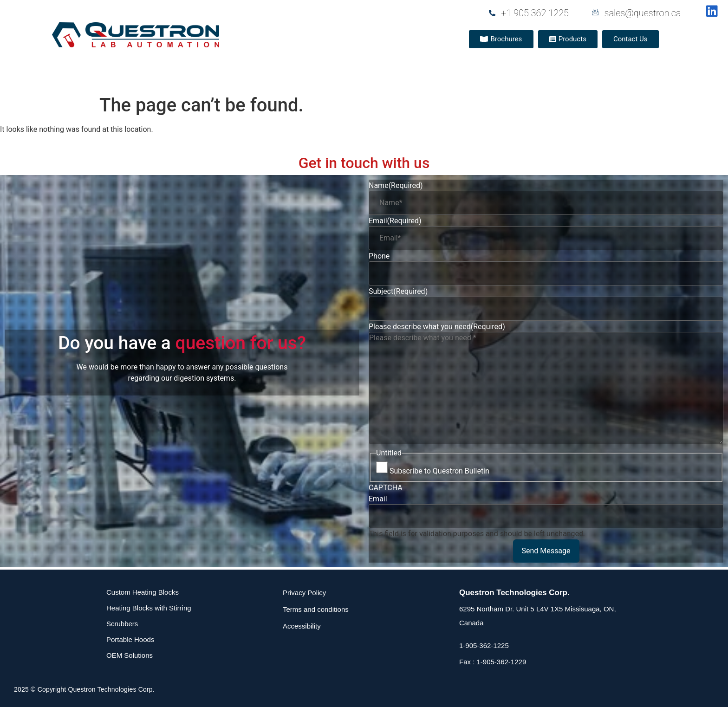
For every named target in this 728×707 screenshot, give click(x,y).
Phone (379, 256)
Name (396, 186)
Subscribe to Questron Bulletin (439, 471)
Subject (398, 292)
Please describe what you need (437, 327)
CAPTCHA (386, 488)
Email (395, 221)
